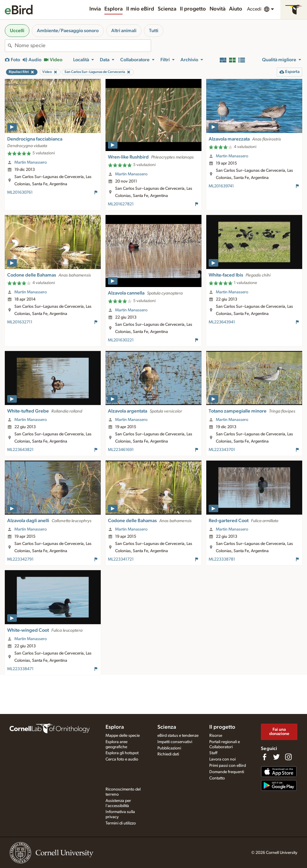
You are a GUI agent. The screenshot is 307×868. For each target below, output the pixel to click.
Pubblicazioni (169, 748)
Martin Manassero (31, 162)
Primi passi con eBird (228, 766)
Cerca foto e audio (122, 759)
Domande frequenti (227, 772)
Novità (218, 9)
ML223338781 (222, 559)
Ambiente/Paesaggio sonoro (68, 31)
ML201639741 (221, 186)
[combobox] (83, 46)
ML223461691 (121, 450)
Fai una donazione (279, 732)
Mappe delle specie (123, 736)
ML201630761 (20, 192)
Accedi (254, 9)
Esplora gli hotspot (122, 753)
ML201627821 (121, 204)
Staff (213, 753)
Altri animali (124, 31)
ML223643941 (222, 322)
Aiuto (236, 9)
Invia (95, 9)
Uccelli (17, 31)
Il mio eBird (140, 9)
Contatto (217, 778)
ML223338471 (20, 669)
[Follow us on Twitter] (276, 757)
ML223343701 (222, 450)
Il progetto (193, 9)
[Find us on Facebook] (264, 757)
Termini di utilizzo (121, 823)
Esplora (113, 9)
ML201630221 (121, 340)
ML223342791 (20, 559)
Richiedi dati (168, 754)
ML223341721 (121, 559)
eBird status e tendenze (178, 736)
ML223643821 (20, 450)
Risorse (216, 736)
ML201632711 (20, 322)
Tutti (154, 31)
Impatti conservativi (175, 742)
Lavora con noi (222, 759)
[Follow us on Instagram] (288, 757)
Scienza (167, 9)
